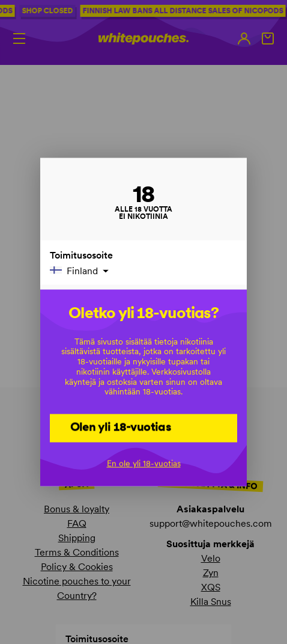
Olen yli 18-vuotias (121, 427)
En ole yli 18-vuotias (144, 463)
